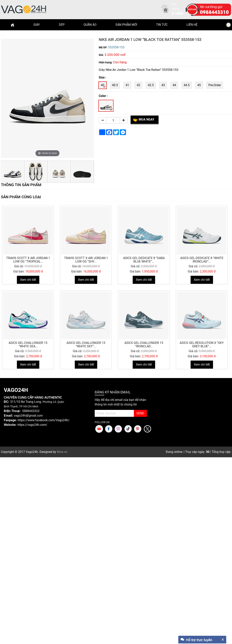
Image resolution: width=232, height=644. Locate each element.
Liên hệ (192, 25)
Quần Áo (90, 25)
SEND (140, 413)
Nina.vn (62, 452)
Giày (37, 25)
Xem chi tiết (28, 280)
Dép (62, 25)
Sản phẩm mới (126, 25)
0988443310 (214, 12)
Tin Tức (162, 25)
